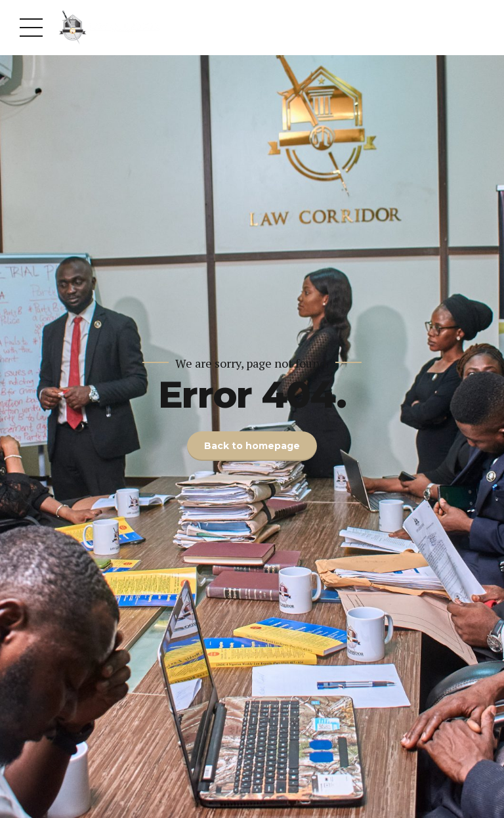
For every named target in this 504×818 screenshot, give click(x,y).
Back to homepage (252, 446)
